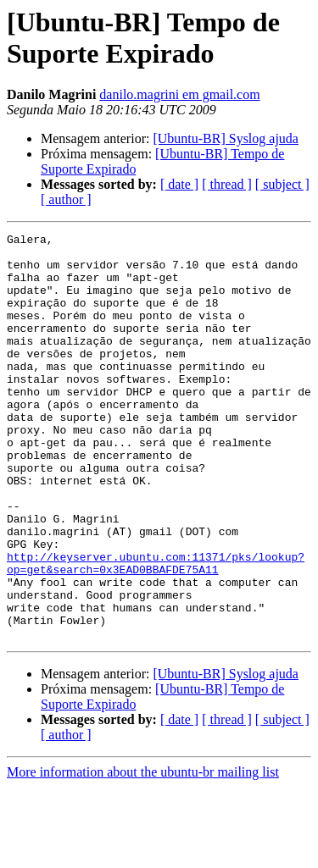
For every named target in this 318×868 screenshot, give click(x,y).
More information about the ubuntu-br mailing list (143, 853)
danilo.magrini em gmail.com (179, 94)
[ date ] (179, 184)
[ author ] (66, 199)
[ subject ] (282, 184)
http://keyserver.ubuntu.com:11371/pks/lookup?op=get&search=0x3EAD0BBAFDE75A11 (156, 630)
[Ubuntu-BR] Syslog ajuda (226, 138)
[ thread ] (227, 184)
